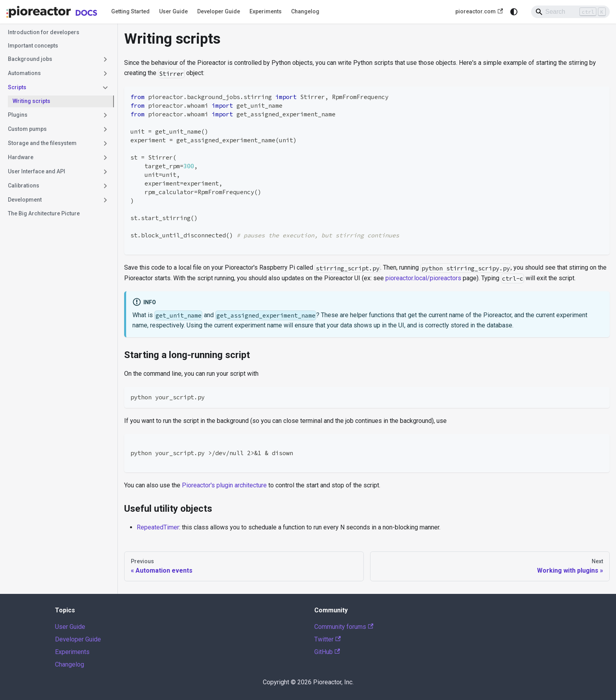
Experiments (266, 11)
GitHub (327, 652)
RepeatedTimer (158, 527)
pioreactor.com (479, 12)
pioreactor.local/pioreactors (423, 278)
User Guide (173, 11)
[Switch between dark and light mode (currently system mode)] (514, 12)
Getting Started (130, 11)
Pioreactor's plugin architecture (224, 485)
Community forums (344, 627)
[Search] (570, 12)
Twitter (327, 639)
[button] (59, 59)
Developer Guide (219, 11)
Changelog (305, 11)
